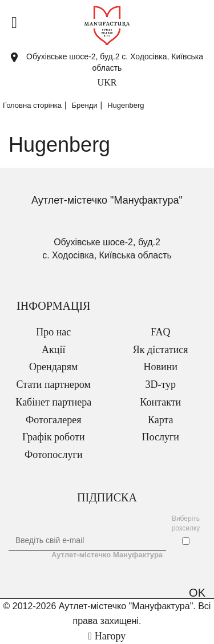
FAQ (161, 332)
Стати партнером (54, 384)
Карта (161, 420)
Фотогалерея (53, 420)
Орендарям (53, 367)
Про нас (53, 332)
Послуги (161, 437)
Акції (53, 350)
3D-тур (160, 384)
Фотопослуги (54, 455)
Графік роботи (54, 437)
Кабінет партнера (53, 402)
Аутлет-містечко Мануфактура (107, 555)
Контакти (160, 402)
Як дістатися (161, 350)
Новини (161, 367)
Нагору (107, 636)
